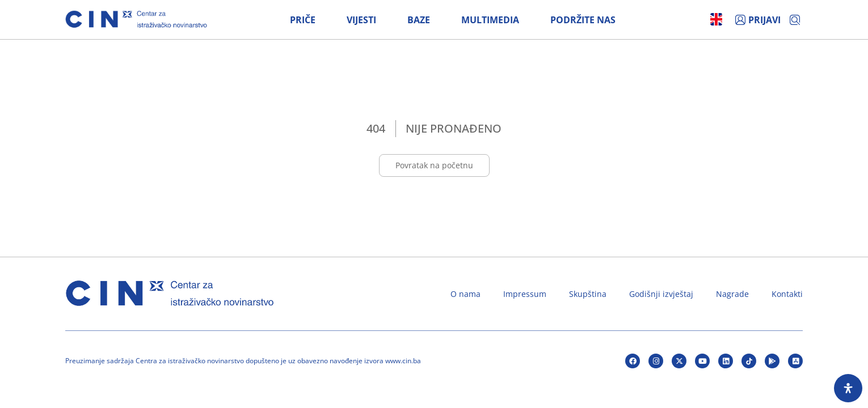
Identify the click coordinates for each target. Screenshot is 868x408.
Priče (303, 20)
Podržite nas (583, 20)
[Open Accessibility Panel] (848, 388)
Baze (419, 20)
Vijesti (361, 20)
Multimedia (490, 20)
